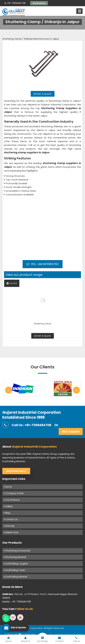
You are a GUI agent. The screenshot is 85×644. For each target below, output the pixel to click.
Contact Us (11, 519)
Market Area (11, 532)
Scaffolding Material (16, 577)
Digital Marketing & (64, 634)
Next (76, 390)
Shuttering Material (15, 557)
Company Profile (14, 493)
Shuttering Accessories (17, 551)
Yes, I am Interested (42, 264)
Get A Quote (43, 94)
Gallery (8, 506)
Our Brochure (39, 3)
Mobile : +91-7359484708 (17, 602)
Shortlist (12, 283)
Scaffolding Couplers (16, 564)
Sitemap (9, 526)
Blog (7, 513)
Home (8, 487)
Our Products (12, 500)
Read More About (16, 471)
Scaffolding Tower (15, 570)
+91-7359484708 (15, 3)
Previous (9, 390)
